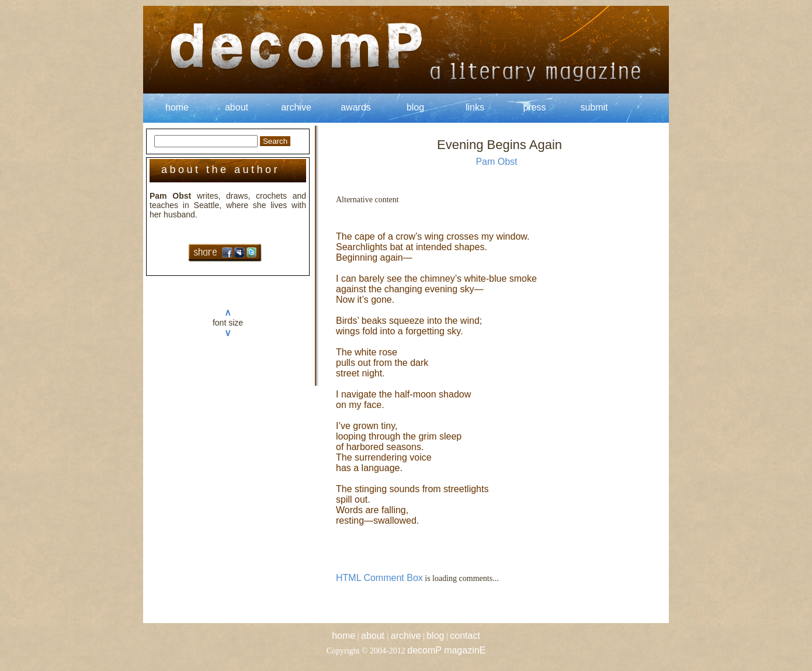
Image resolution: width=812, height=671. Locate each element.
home (177, 107)
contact (465, 636)
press (534, 107)
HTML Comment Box (379, 578)
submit (594, 107)
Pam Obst (496, 162)
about (237, 107)
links (475, 107)
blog (415, 107)
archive (296, 107)
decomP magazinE (446, 650)
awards (356, 107)
